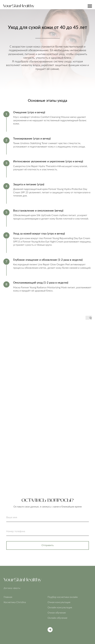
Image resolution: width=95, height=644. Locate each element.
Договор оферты (12, 588)
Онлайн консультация (60, 608)
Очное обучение (57, 613)
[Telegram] (50, 631)
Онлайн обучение (57, 618)
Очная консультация (59, 602)
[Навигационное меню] (90, 6)
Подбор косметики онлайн (63, 597)
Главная (8, 597)
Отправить (48, 545)
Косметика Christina (15, 602)
